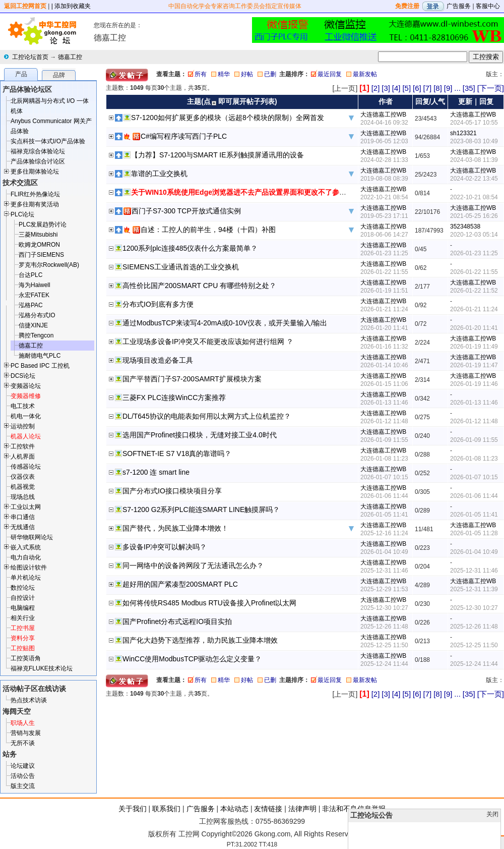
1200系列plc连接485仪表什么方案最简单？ (190, 248)
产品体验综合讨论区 (38, 161)
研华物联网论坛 (32, 537)
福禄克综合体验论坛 (38, 151)
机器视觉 (23, 487)
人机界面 (23, 457)
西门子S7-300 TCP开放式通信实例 (186, 211)
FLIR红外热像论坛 (35, 194)
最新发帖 (365, 74)
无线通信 (23, 527)
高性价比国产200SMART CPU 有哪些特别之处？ (199, 286)
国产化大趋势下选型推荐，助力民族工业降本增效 (200, 640)
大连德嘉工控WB (383, 115)
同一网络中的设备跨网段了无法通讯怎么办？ (193, 565)
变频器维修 (26, 396)
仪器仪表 (23, 477)
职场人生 (23, 723)
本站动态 (234, 809)
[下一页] (491, 88)
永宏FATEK (34, 295)
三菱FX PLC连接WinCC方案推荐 (174, 398)
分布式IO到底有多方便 (158, 304)
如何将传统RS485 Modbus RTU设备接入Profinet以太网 (209, 603)
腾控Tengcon (36, 335)
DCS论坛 (23, 376)
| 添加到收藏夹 (71, 6)
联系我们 (166, 809)
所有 (201, 74)
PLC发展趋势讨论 (43, 224)
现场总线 (23, 497)
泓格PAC (31, 305)
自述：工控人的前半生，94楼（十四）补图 (208, 230)
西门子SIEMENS (41, 255)
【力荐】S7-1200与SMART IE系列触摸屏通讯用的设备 (217, 155)
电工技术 (23, 406)
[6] (417, 88)
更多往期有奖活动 (35, 204)
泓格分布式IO (37, 315)
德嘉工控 (70, 57)
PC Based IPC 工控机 (40, 366)
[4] (396, 88)
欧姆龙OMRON (39, 245)
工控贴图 (23, 648)
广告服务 (459, 6)
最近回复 (330, 74)
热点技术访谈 (29, 700)
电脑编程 (23, 608)
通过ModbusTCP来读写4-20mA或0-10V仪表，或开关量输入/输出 (225, 323)
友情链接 (268, 809)
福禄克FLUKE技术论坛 (42, 668)
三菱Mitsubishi (38, 235)
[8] (438, 88)
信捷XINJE (33, 325)
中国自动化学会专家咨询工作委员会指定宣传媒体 (235, 6)
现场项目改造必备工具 (158, 360)
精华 (224, 74)
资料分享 (23, 638)
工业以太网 (26, 507)
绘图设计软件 (29, 568)
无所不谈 (23, 743)
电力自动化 (26, 557)
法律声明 (302, 809)
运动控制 (23, 426)
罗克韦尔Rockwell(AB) (49, 265)
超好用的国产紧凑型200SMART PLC (180, 584)
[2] (376, 88)
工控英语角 (26, 658)
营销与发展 (26, 733)
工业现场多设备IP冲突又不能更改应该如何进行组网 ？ (208, 342)
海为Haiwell (35, 285)
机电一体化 (26, 416)
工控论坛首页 (30, 57)
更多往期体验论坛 (35, 172)
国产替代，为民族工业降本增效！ (175, 528)
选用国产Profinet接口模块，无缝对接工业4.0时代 (200, 435)
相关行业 (23, 618)
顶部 (478, 842)
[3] (386, 88)
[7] (428, 88)
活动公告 (23, 776)
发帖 (494, 842)
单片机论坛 (26, 578)
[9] (448, 88)
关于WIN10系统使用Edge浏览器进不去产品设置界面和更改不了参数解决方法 (253, 192)
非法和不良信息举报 (354, 809)
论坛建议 (23, 766)
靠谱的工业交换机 (159, 174)
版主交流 (23, 786)
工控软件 (23, 446)
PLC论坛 (22, 214)
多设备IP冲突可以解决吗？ (165, 547)
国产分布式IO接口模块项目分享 (172, 491)
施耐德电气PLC (40, 356)
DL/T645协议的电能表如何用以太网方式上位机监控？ (207, 416)
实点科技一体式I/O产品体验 (48, 141)
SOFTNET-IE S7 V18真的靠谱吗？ (177, 454)
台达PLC (30, 275)
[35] (469, 88)
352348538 (465, 227)
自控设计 (23, 598)
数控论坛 (23, 588)
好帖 (247, 74)
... (457, 88)
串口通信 (23, 517)
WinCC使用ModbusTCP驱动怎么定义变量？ (192, 659)
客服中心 (488, 6)
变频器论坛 (26, 386)
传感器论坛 (26, 467)
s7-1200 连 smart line (156, 472)
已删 (270, 74)
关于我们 (133, 809)
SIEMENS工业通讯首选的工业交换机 (181, 267)
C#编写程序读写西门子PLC (184, 136)
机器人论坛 (26, 436)
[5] (406, 88)
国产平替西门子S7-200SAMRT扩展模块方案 (192, 379)
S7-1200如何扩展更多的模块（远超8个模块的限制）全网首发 (228, 118)
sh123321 (463, 133)
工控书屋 (23, 628)
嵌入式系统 (26, 547)
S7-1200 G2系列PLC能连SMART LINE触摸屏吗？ (201, 510)
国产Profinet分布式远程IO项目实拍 (177, 621)
